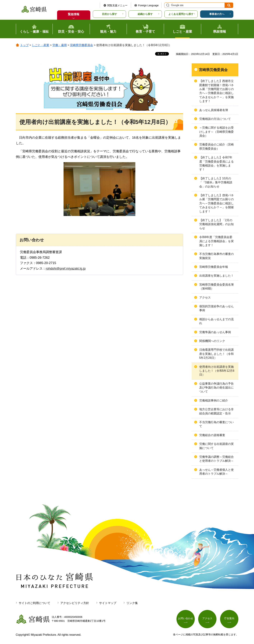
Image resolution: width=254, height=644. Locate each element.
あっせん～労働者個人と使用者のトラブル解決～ (216, 472)
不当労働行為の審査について (216, 424)
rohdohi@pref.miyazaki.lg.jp (66, 269)
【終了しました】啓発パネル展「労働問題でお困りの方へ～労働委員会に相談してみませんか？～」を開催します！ (216, 203)
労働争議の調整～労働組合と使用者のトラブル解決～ (216, 459)
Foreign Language (148, 5)
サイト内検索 (167, 5)
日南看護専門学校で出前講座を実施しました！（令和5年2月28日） (216, 354)
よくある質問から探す (181, 14)
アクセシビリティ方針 (75, 603)
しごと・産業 (41, 45)
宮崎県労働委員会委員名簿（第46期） (216, 287)
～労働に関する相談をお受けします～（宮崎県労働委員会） (216, 132)
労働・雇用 (60, 45)
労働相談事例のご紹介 (214, 400)
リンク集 (132, 603)
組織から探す (145, 14)
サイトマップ (108, 603)
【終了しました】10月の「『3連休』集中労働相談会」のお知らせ (216, 182)
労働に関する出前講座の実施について (216, 446)
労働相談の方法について (215, 119)
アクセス (205, 298)
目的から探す (109, 14)
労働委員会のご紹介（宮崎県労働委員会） (216, 146)
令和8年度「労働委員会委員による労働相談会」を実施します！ (216, 241)
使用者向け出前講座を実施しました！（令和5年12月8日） (217, 371)
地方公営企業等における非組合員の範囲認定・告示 (216, 411)
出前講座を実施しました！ (216, 276)
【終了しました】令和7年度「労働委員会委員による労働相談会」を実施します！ (216, 163)
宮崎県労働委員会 (81, 45)
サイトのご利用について (34, 603)
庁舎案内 (229, 618)
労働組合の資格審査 (212, 435)
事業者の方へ (217, 14)
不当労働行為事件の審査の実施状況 (216, 256)
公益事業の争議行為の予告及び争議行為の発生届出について (216, 388)
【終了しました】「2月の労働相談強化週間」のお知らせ (216, 224)
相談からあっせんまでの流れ (216, 321)
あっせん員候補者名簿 (214, 110)
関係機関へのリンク (212, 341)
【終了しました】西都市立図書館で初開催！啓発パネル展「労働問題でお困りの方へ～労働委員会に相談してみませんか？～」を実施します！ (216, 91)
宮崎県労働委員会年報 (214, 267)
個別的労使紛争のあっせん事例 (216, 308)
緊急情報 (74, 14)
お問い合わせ (186, 618)
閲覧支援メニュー (117, 5)
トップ (24, 45)
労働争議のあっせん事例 (215, 332)
